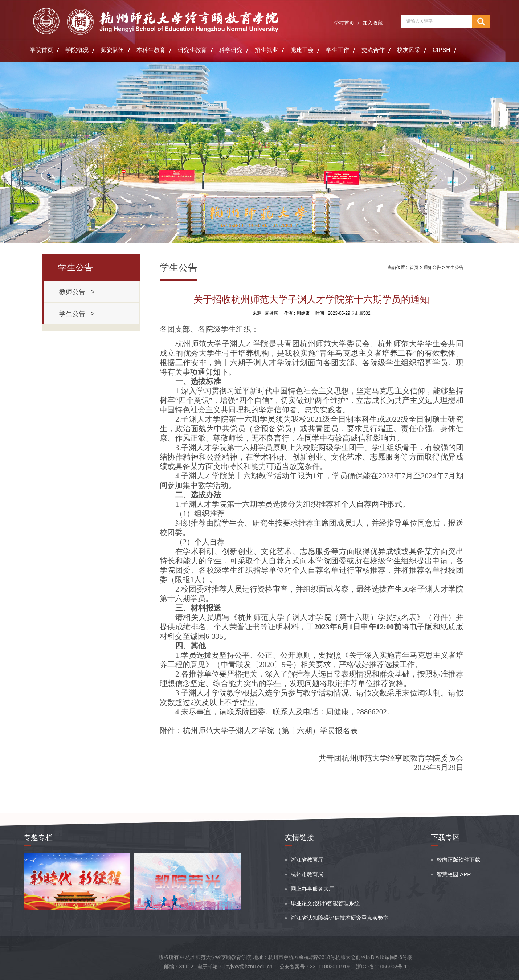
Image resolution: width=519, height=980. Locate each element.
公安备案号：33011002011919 (314, 967)
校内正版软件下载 (458, 860)
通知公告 (432, 268)
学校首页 (344, 23)
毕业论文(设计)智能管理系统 (325, 903)
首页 (414, 268)
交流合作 (373, 50)
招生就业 (266, 50)
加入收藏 (373, 23)
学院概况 (77, 50)
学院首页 (41, 50)
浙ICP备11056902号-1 (381, 967)
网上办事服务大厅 (312, 889)
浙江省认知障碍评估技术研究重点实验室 (340, 918)
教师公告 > (77, 292)
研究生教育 (192, 50)
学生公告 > (77, 314)
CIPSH (442, 50)
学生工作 (338, 50)
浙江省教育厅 (307, 860)
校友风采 (409, 50)
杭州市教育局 (307, 874)
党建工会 (302, 50)
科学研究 (231, 50)
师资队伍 (113, 50)
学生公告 (455, 268)
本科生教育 (151, 50)
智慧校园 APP (454, 874)
